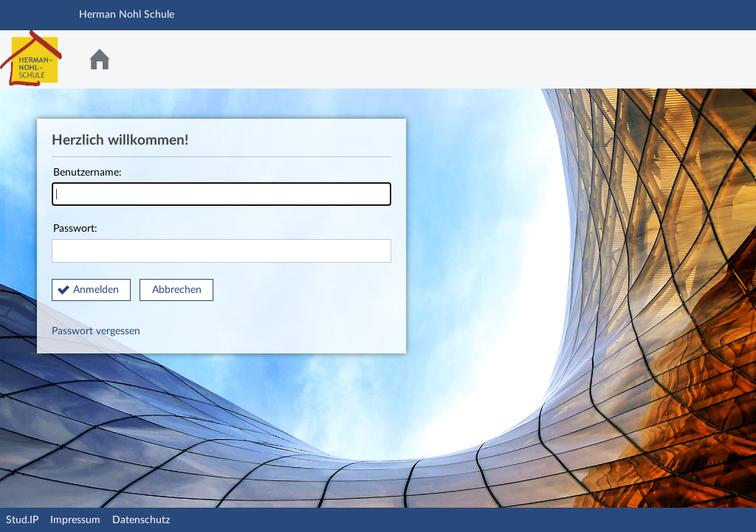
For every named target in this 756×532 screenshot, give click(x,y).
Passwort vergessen (96, 331)
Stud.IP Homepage (699, 59)
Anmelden (96, 290)
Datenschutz (141, 520)
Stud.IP (22, 520)
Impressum (75, 520)
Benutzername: (221, 187)
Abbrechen (177, 290)
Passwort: (221, 243)
